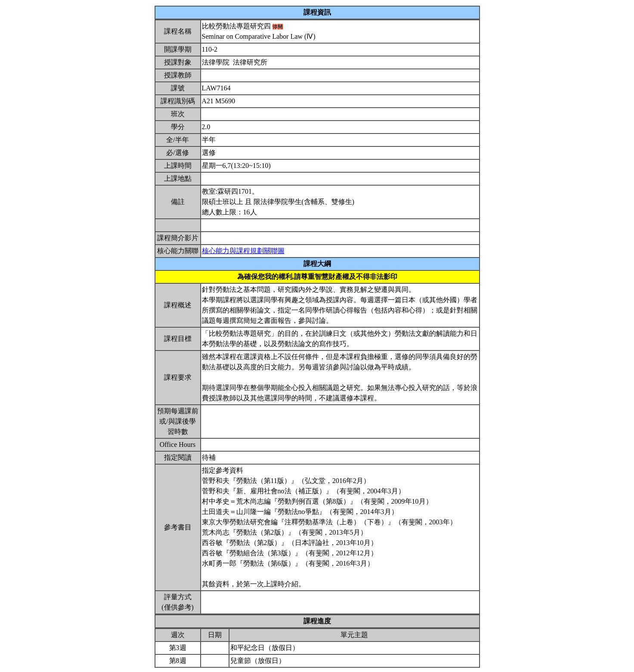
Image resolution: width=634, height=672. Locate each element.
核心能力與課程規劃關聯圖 (243, 251)
